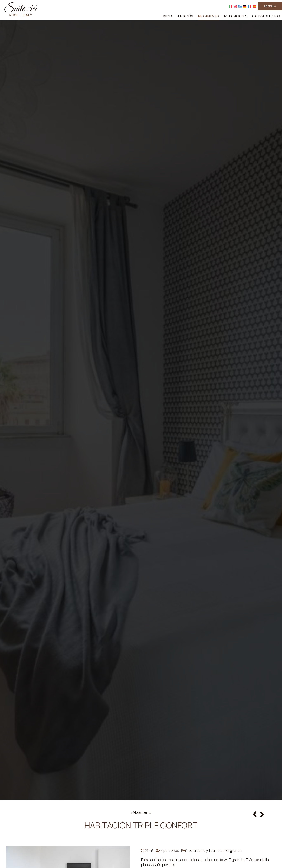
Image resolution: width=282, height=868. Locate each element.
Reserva (270, 6)
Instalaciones (235, 16)
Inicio (168, 16)
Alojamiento (208, 16)
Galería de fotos (266, 16)
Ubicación (185, 16)
